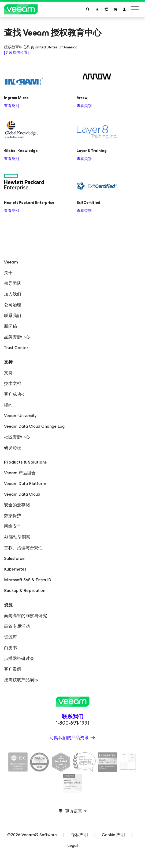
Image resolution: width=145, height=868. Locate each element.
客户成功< (14, 394)
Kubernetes (15, 569)
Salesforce (14, 558)
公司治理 (13, 305)
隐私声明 (79, 835)
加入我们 (13, 294)
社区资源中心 (17, 437)
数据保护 (13, 516)
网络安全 (13, 526)
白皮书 (10, 648)
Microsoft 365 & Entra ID (28, 580)
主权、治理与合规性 (23, 548)
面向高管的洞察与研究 (25, 616)
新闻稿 (10, 326)
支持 (8, 373)
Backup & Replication (25, 590)
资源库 (10, 637)
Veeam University (20, 416)
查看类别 (12, 106)
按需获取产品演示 (21, 680)
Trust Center (16, 348)
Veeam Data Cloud (22, 494)
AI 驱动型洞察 (17, 537)
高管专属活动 (17, 626)
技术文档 (13, 383)
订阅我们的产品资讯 (70, 738)
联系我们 (13, 316)
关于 (8, 273)
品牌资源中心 (17, 337)
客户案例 (13, 669)
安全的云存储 (17, 505)
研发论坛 (13, 448)
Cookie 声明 (113, 835)
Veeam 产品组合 (20, 473)
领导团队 (13, 283)
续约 (8, 405)
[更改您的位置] (16, 53)
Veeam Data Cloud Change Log (34, 426)
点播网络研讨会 (19, 658)
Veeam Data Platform (25, 483)
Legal (72, 845)
